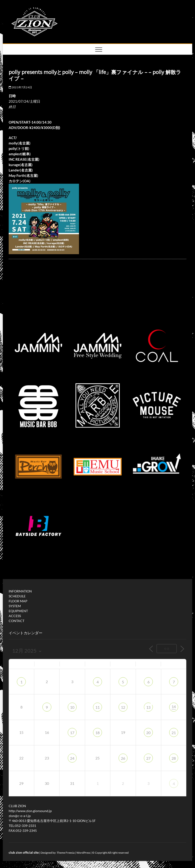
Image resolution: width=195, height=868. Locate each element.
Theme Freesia (66, 853)
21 (174, 733)
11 (97, 707)
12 (123, 707)
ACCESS (15, 616)
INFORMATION (20, 591)
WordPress (83, 853)
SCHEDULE (17, 596)
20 (148, 733)
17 (72, 733)
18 (97, 733)
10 (72, 707)
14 (174, 706)
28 (174, 758)
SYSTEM (15, 606)
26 (123, 758)
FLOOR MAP (18, 601)
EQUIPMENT (18, 611)
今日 (167, 649)
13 (148, 707)
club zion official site (24, 852)
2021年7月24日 (20, 87)
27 (148, 758)
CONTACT (17, 621)
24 (72, 758)
